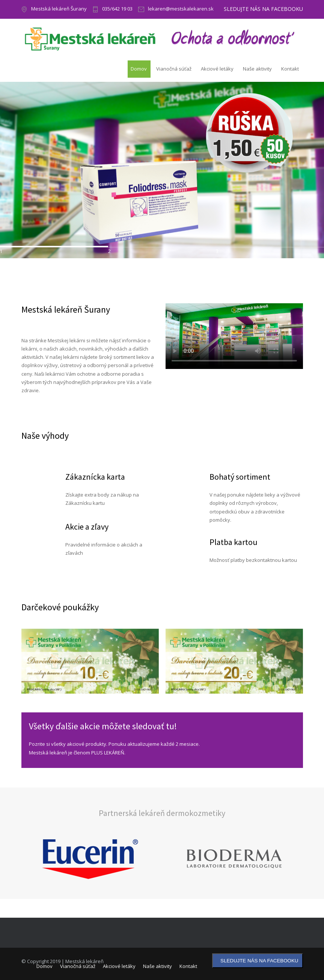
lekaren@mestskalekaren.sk (181, 9)
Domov (139, 69)
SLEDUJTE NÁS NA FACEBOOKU (263, 9)
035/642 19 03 (117, 9)
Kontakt (290, 69)
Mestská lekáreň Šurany (59, 9)
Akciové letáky (217, 69)
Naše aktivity (257, 69)
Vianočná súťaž (174, 69)
